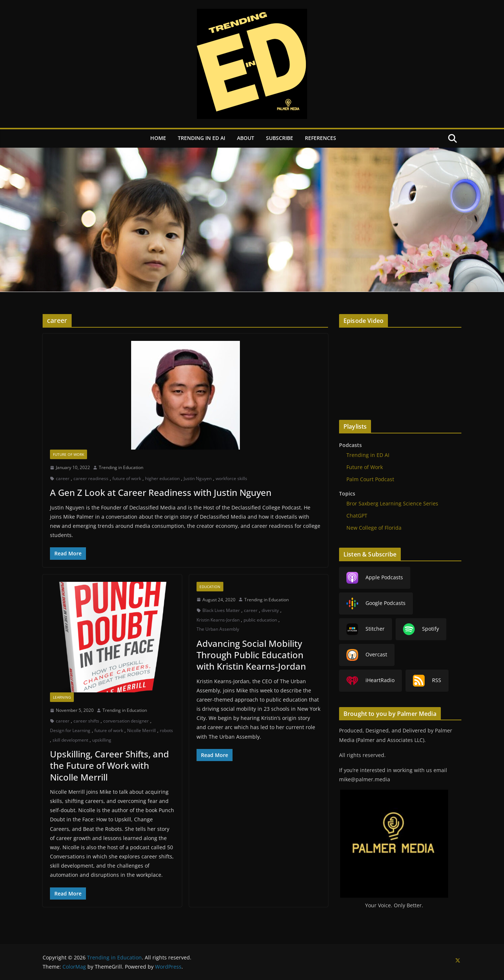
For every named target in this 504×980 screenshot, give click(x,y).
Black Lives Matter (221, 610)
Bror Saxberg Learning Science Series (392, 503)
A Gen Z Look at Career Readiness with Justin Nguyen (161, 492)
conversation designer (126, 721)
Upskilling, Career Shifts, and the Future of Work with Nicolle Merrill (109, 765)
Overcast (367, 655)
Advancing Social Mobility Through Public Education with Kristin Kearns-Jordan (251, 655)
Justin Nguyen (198, 478)
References (321, 138)
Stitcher (366, 629)
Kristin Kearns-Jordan (218, 620)
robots (166, 730)
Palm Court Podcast (370, 479)
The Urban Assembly (218, 629)
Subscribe (280, 138)
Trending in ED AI (201, 138)
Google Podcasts (376, 604)
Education (210, 587)
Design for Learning (70, 730)
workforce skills (231, 478)
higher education (162, 478)
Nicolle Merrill (141, 730)
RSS (427, 681)
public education (260, 620)
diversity (270, 610)
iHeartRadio (370, 681)
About (246, 138)
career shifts (86, 721)
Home (158, 138)
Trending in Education (121, 467)
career (63, 478)
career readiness (91, 478)
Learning (62, 697)
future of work (127, 478)
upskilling (102, 740)
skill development (70, 740)
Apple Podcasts (375, 578)
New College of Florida (374, 528)
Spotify (421, 629)
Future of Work (69, 454)
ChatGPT (357, 516)
